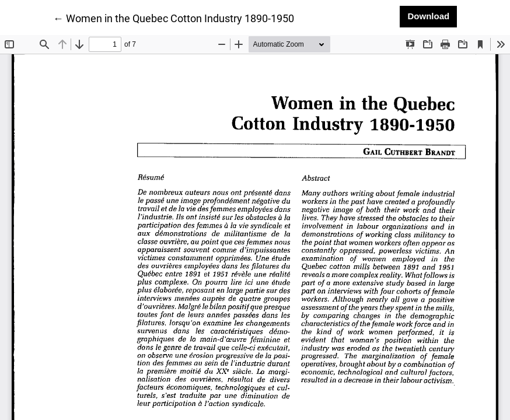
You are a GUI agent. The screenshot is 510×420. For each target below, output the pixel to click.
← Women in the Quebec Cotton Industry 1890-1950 (174, 17)
